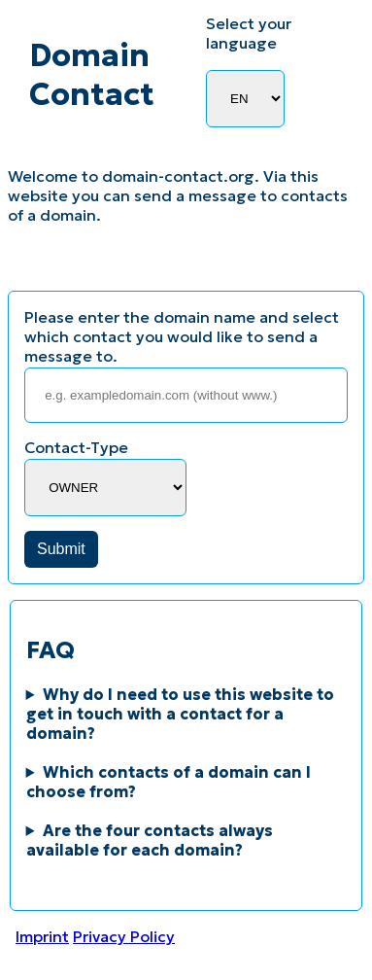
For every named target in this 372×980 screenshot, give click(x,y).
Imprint (42, 936)
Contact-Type (76, 447)
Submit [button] (61, 549)
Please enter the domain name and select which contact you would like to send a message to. (182, 336)
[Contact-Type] (105, 488)
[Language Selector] (245, 99)
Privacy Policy (124, 936)
